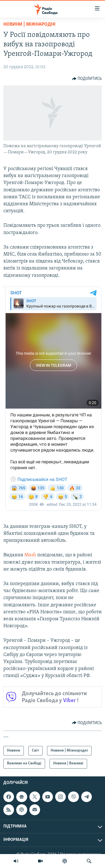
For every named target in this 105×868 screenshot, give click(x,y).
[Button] (87, 79)
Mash (30, 555)
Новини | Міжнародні (29, 24)
